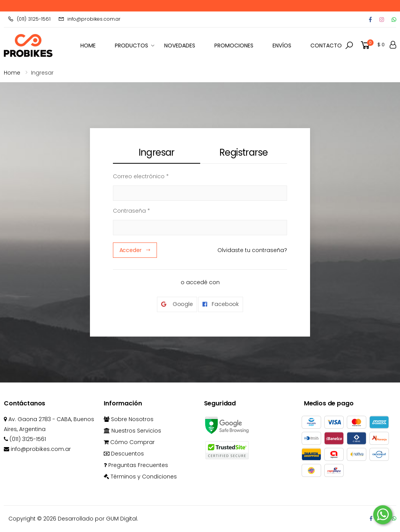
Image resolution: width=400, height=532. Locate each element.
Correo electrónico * (141, 176)
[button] (349, 46)
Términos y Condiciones (140, 477)
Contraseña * (131, 211)
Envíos (282, 46)
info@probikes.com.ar (89, 19)
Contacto (326, 46)
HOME (88, 46)
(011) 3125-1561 (29, 19)
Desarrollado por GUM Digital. (98, 519)
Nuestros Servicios (132, 431)
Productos (131, 46)
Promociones (234, 46)
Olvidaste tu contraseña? (252, 250)
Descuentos (124, 454)
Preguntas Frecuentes (136, 465)
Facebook (221, 304)
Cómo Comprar (129, 442)
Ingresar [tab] (157, 152)
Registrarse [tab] (243, 152)
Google (177, 304)
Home (12, 73)
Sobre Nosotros (129, 419)
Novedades (180, 46)
